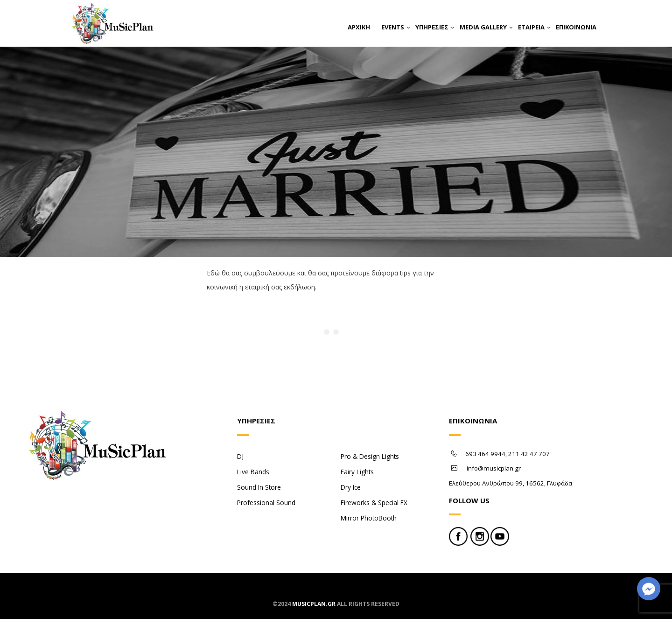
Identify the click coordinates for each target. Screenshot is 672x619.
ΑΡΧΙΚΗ (359, 27)
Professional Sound (266, 503)
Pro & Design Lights (370, 456)
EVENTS (393, 27)
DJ (240, 456)
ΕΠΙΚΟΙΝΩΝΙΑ (576, 27)
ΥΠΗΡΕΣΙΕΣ (432, 27)
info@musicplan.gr (494, 468)
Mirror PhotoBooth (369, 518)
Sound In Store (259, 487)
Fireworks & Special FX (374, 503)
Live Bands (253, 472)
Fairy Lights (357, 472)
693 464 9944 (485, 454)
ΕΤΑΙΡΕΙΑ (531, 27)
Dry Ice (351, 487)
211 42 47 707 (529, 454)
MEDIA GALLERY (483, 27)
